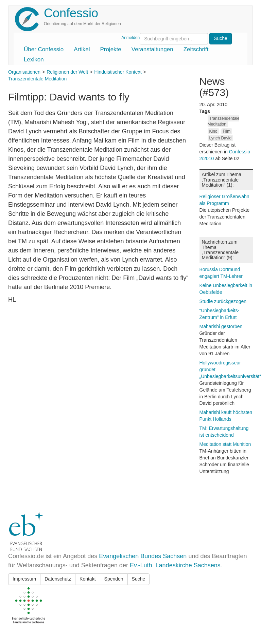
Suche (139, 579)
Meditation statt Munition (225, 444)
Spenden (114, 579)
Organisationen (24, 72)
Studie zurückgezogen (223, 301)
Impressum (24, 579)
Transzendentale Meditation (37, 79)
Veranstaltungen (152, 49)
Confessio (71, 13)
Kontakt (88, 579)
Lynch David (221, 138)
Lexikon (34, 60)
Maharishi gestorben (221, 326)
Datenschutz (58, 579)
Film (227, 131)
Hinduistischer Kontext (118, 72)
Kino (213, 131)
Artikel (82, 49)
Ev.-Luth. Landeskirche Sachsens (175, 565)
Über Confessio (44, 49)
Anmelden (130, 38)
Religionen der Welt (67, 72)
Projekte (110, 49)
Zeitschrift (196, 49)
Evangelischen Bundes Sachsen (143, 556)
